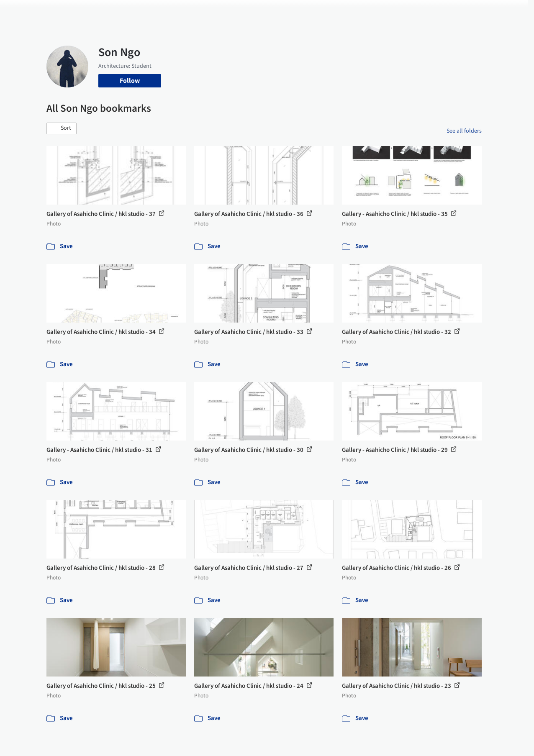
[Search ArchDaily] (132, 12)
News (371, 12)
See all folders (464, 131)
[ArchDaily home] (27, 12)
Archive (396, 12)
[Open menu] (508, 12)
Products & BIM (289, 12)
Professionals (337, 12)
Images (250, 12)
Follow (130, 81)
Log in (439, 12)
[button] (62, 128)
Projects (221, 12)
